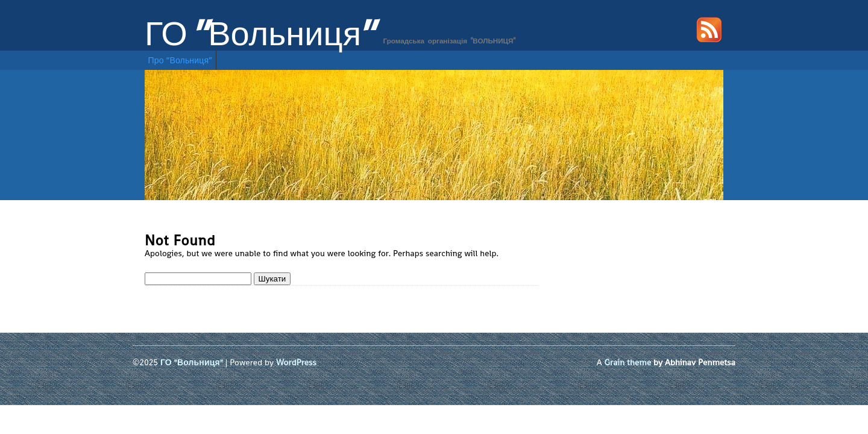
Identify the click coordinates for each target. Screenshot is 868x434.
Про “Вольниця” (181, 60)
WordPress (296, 362)
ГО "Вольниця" (260, 34)
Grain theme (628, 362)
